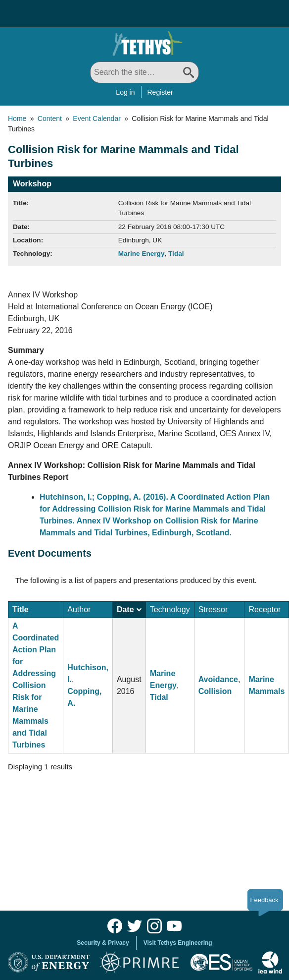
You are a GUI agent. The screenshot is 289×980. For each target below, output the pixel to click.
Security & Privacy (103, 943)
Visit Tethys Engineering (178, 943)
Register (160, 92)
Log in (125, 92)
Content (50, 118)
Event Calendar (97, 118)
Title (21, 609)
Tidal (176, 254)
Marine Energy (142, 254)
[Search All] (144, 72)
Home (17, 118)
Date (129, 609)
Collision (215, 691)
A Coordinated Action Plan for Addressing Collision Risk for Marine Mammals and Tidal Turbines (36, 685)
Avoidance (218, 679)
